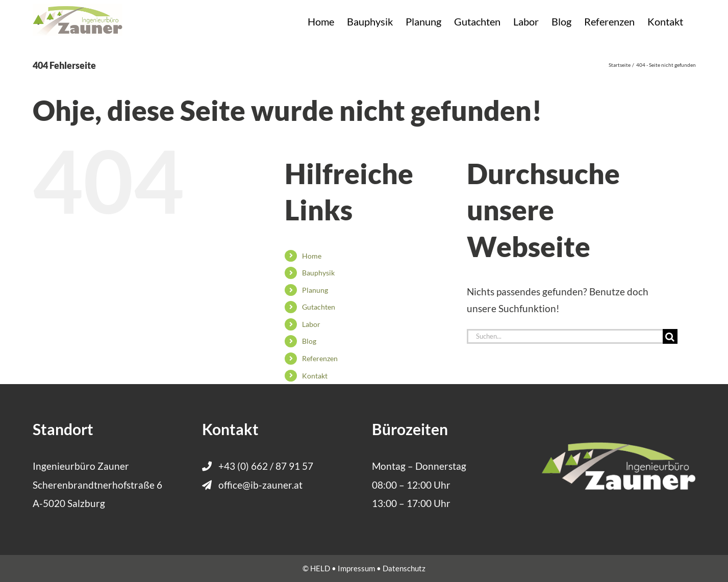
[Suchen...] (565, 336)
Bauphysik (318, 273)
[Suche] (670, 336)
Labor (311, 324)
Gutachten (319, 307)
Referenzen (320, 358)
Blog (309, 341)
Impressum (356, 568)
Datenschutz (404, 568)
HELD (320, 568)
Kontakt (315, 376)
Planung (315, 290)
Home (312, 256)
